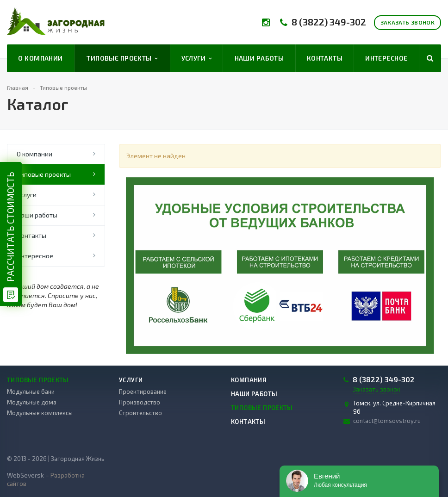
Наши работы (259, 58)
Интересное (386, 58)
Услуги (197, 58)
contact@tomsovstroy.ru (387, 421)
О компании (40, 58)
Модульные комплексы (40, 413)
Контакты (325, 58)
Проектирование (143, 391)
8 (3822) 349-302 (329, 22)
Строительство (140, 413)
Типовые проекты (122, 58)
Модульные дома (32, 402)
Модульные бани (31, 391)
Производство (140, 402)
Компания (249, 380)
